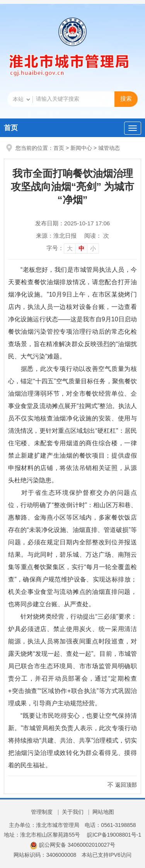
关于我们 (73, 812)
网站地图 (103, 812)
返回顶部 (126, 785)
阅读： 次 (97, 236)
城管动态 (109, 148)
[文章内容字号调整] (73, 248)
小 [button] (93, 248)
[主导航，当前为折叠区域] (133, 128)
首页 (11, 128)
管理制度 (42, 812)
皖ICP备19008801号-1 (114, 835)
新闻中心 (81, 148)
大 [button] (70, 248)
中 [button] (81, 248)
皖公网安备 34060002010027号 (72, 845)
